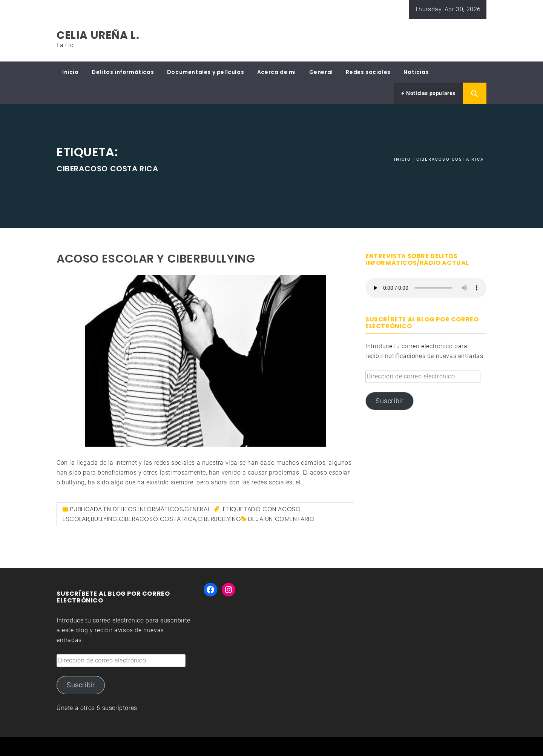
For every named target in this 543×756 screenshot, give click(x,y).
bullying (104, 519)
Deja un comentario (281, 519)
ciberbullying (219, 519)
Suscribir (390, 401)
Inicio (71, 72)
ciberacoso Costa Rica (158, 519)
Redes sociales (368, 72)
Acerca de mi (277, 72)
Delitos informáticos (123, 72)
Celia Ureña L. (98, 35)
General (321, 72)
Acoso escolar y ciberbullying (156, 259)
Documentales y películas (206, 72)
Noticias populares (428, 93)
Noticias (416, 72)
